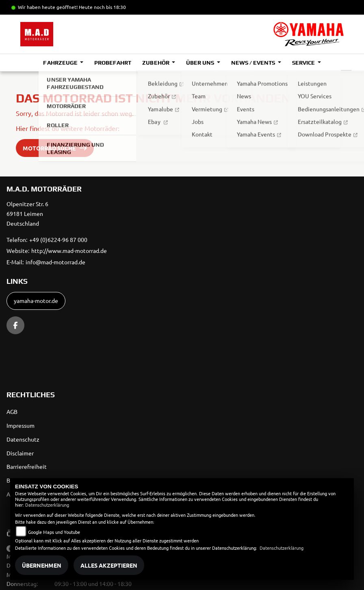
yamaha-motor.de (36, 300)
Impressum (21, 425)
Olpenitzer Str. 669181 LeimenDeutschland (27, 213)
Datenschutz (23, 439)
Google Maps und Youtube (54, 532)
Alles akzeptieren (109, 565)
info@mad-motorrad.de (55, 262)
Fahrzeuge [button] (61, 63)
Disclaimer (20, 453)
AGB (12, 411)
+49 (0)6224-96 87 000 (58, 239)
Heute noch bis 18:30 (102, 7)
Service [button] (304, 63)
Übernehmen (42, 565)
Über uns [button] (201, 63)
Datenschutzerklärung (47, 505)
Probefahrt (113, 63)
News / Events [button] (254, 63)
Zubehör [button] (156, 63)
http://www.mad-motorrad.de (69, 250)
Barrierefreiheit (27, 466)
